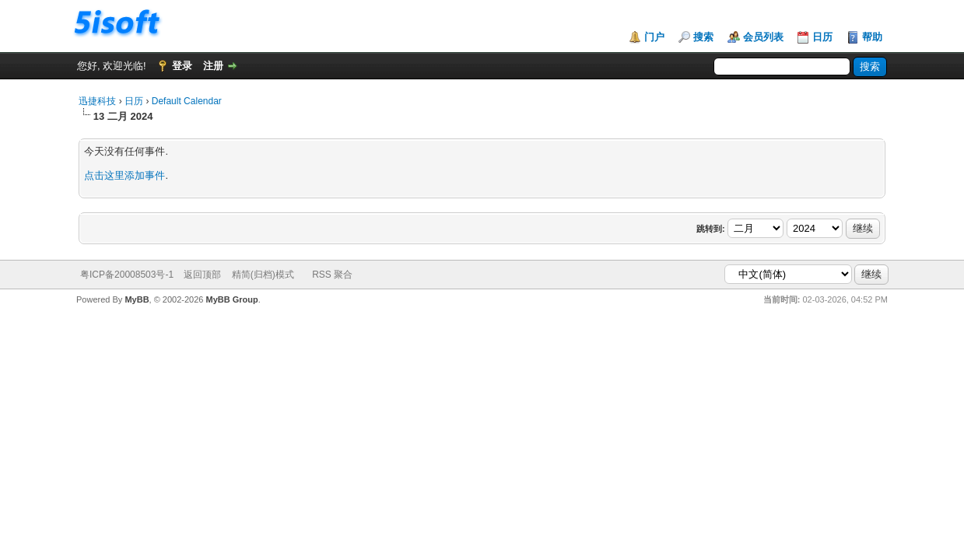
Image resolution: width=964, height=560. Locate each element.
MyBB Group (232, 299)
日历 (822, 37)
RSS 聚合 (332, 275)
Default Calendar (187, 101)
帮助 (872, 37)
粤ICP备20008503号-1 (127, 275)
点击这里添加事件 (124, 175)
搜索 (703, 37)
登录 (182, 66)
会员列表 (763, 37)
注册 (213, 66)
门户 (654, 37)
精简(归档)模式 (263, 275)
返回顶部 (202, 275)
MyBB (137, 299)
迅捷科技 (97, 101)
